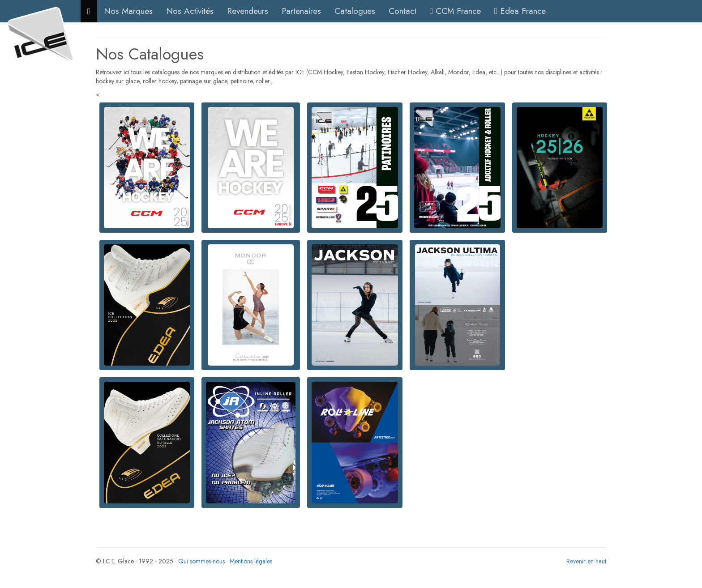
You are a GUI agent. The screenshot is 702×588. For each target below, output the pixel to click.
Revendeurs (248, 11)
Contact (402, 11)
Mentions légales (251, 561)
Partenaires (301, 11)
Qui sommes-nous (201, 561)
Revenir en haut (586, 561)
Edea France (520, 11)
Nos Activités (190, 11)
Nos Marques (128, 11)
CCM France (455, 11)
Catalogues (355, 11)
